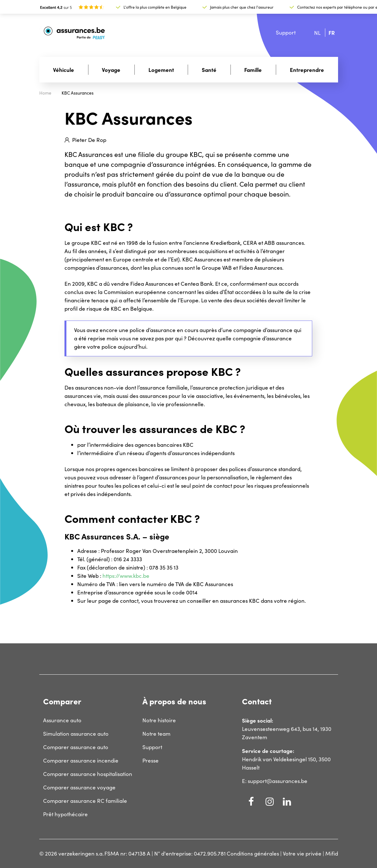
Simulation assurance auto (76, 734)
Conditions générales (253, 853)
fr (332, 32)
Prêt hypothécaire (65, 814)
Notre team (156, 734)
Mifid (332, 853)
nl (317, 33)
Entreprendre (307, 70)
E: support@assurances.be (275, 781)
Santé (209, 70)
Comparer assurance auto (76, 747)
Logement (161, 70)
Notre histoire (159, 720)
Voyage (111, 70)
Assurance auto (62, 720)
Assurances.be (57, 28)
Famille (253, 70)
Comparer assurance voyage (79, 787)
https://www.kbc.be (126, 576)
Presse (151, 760)
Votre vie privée (302, 853)
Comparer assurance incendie (81, 760)
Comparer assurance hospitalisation (88, 774)
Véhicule (64, 70)
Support (286, 32)
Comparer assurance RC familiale (85, 801)
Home (45, 93)
